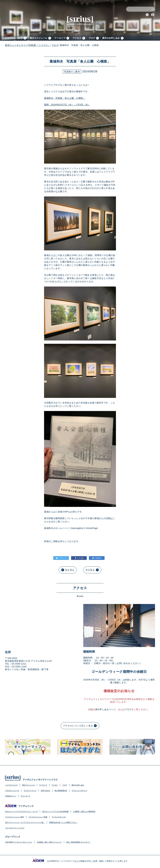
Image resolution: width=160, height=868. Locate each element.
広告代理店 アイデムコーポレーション (19, 842)
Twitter (147, 15)
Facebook (153, 15)
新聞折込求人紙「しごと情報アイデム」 (63, 822)
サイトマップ (25, 796)
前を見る (70, 570)
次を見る (90, 570)
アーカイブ (60, 38)
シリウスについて (14, 38)
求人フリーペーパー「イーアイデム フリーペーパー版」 (25, 822)
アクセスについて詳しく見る (78, 726)
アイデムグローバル (59, 817)
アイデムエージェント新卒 (15, 817)
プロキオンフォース (12, 791)
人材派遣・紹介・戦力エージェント (49, 842)
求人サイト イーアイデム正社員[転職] (55, 811)
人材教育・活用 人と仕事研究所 (84, 811)
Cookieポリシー (11, 796)
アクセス (77, 38)
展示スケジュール (38, 38)
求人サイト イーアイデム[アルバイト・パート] (21, 811)
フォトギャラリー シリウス (15, 828)
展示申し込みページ (105, 709)
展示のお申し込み (111, 38)
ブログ (92, 38)
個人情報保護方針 (61, 791)
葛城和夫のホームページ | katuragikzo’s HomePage (71, 528)
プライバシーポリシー (80, 791)
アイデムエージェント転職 (38, 817)
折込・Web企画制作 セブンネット (78, 842)
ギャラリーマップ (30, 791)
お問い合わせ (45, 791)
